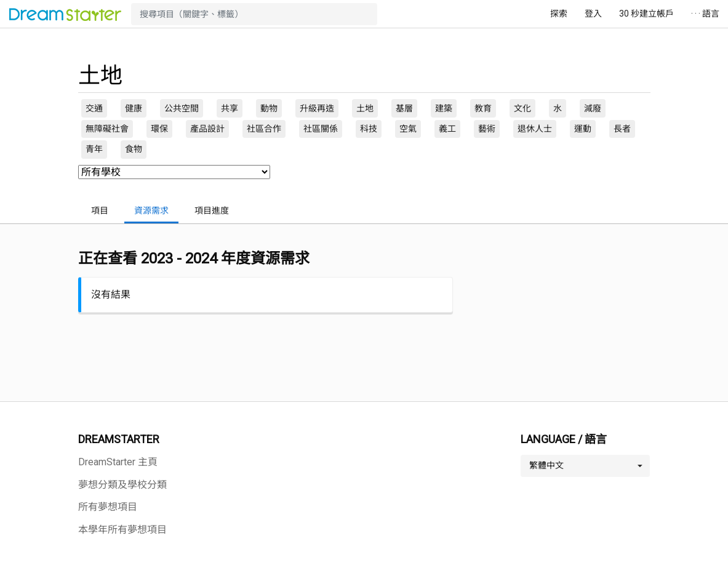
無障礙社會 (107, 129)
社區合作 (264, 129)
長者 (622, 129)
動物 (269, 108)
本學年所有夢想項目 (122, 530)
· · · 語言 (705, 14)
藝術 (487, 129)
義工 (447, 129)
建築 (444, 108)
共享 (230, 108)
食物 (134, 149)
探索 (559, 14)
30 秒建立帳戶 (646, 14)
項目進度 (212, 210)
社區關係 (321, 129)
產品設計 (207, 129)
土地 (365, 108)
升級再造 (317, 108)
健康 (134, 108)
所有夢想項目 (108, 507)
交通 (94, 108)
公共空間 (182, 108)
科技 (369, 129)
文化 (522, 108)
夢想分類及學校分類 (122, 485)
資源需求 (151, 210)
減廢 (593, 108)
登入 (593, 14)
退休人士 (535, 129)
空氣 (408, 129)
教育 (483, 108)
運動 (583, 129)
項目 (100, 210)
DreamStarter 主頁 (118, 462)
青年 (94, 149)
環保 (159, 129)
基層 (404, 108)
